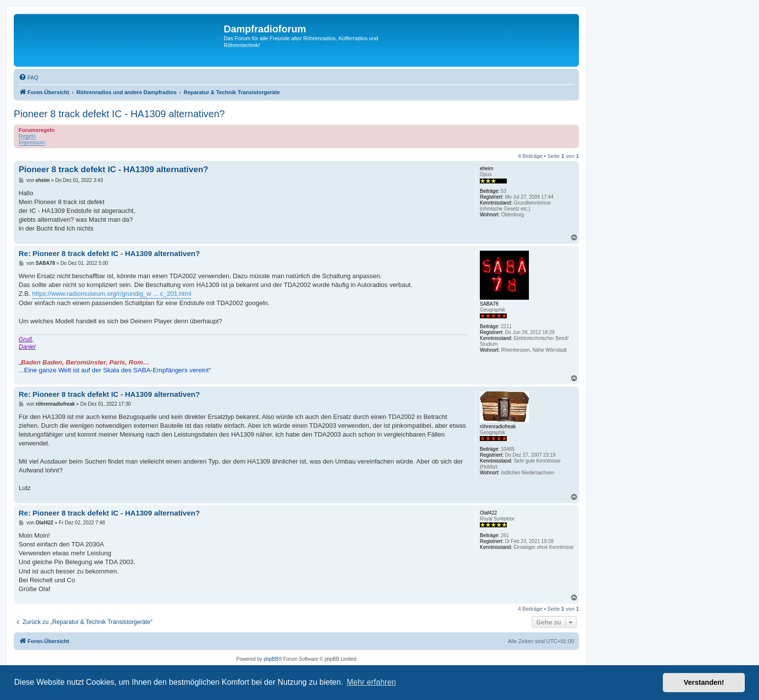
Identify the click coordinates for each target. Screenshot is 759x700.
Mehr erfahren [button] (372, 682)
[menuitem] (28, 78)
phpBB (271, 659)
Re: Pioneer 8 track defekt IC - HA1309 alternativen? (109, 253)
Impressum (32, 142)
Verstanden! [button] (704, 682)
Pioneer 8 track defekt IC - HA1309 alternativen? (119, 114)
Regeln (27, 136)
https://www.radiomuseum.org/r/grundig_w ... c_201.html (111, 294)
